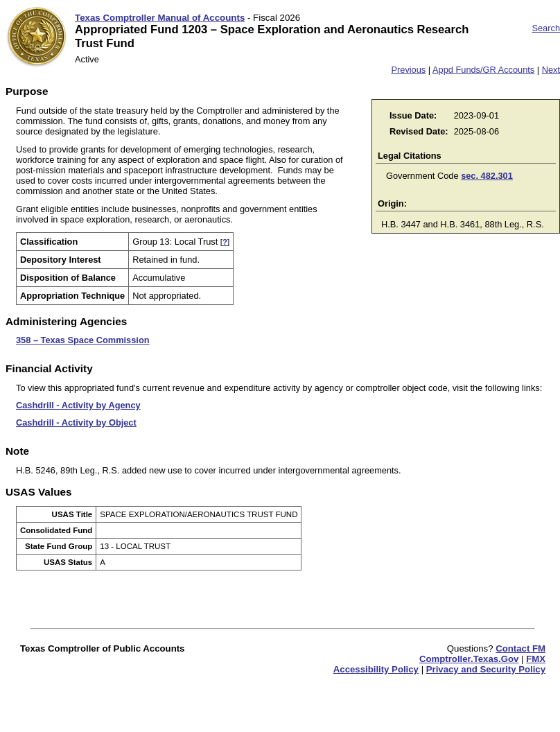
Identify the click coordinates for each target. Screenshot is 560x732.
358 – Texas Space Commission (83, 340)
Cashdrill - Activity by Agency (78, 405)
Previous (408, 70)
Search (546, 28)
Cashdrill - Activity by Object (76, 422)
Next (551, 70)
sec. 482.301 (487, 176)
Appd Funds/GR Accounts (483, 70)
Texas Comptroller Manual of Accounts (160, 18)
